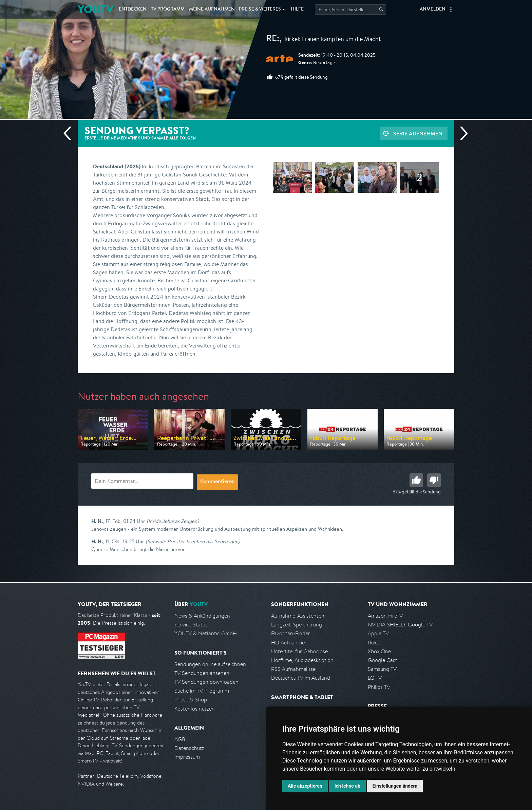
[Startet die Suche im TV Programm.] (350, 10)
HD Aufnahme (288, 643)
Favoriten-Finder (291, 633)
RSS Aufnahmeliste (293, 669)
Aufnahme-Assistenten (298, 616)
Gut (416, 480)
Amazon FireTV (385, 616)
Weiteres (260, 10)
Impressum (187, 757)
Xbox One (379, 651)
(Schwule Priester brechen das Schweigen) (193, 541)
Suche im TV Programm (202, 691)
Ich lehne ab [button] (347, 786)
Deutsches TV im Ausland (301, 678)
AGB (180, 739)
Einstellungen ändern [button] (395, 786)
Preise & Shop (191, 700)
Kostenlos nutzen (195, 709)
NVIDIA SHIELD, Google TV (400, 625)
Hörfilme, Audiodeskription (302, 660)
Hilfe (297, 10)
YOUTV (96, 9)
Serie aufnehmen (418, 133)
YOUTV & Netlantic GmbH (206, 633)
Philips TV (379, 687)
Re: (273, 39)
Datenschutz (189, 748)
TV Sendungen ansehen (202, 673)
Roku (374, 643)
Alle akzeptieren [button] (305, 786)
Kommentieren (217, 482)
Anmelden (433, 10)
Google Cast (383, 660)
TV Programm (168, 10)
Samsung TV (382, 669)
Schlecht (434, 480)
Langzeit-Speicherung (297, 625)
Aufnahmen (212, 10)
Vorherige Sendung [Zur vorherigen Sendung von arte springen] (70, 133)
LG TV (375, 678)
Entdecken (133, 10)
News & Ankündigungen (202, 616)
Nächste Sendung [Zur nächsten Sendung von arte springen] (461, 133)
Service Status (191, 625)
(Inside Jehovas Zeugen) (173, 521)
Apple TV (378, 633)
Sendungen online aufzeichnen (210, 664)
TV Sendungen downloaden (206, 682)
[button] (451, 10)
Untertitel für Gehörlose (299, 651)
